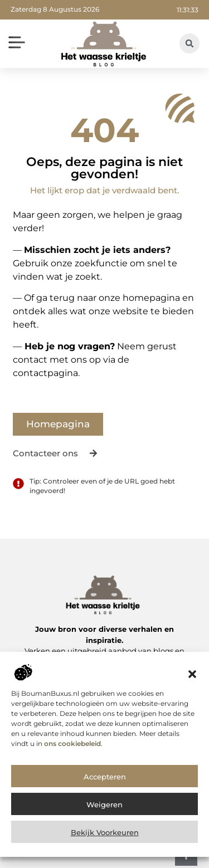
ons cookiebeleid (72, 758)
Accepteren (105, 791)
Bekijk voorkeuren (105, 847)
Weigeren (104, 819)
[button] (192, 689)
